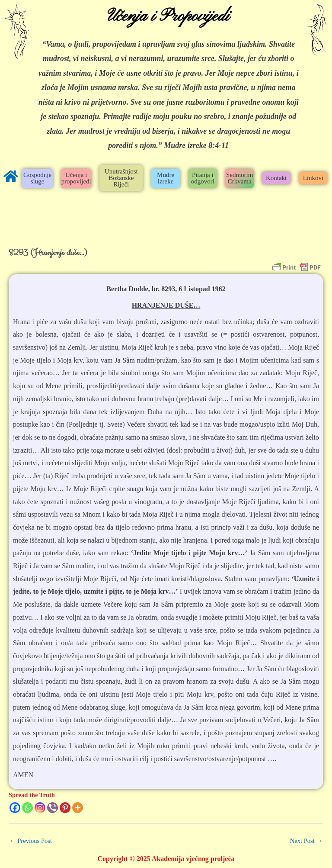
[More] (78, 808)
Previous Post (31, 841)
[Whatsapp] (27, 808)
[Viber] (53, 808)
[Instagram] (40, 808)
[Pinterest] (65, 808)
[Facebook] (15, 808)
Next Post (306, 841)
